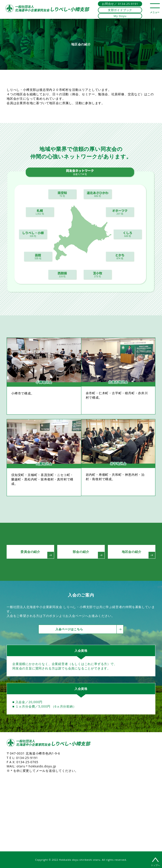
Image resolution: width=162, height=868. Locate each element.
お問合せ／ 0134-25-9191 (120, 4)
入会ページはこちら (87, 629)
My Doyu (120, 16)
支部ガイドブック (120, 10)
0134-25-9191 (27, 758)
